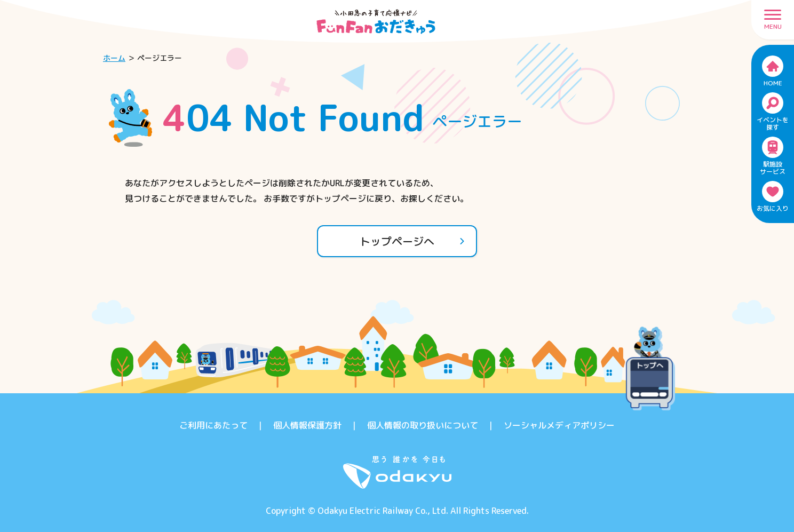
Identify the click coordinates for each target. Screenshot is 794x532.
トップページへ (412, 241)
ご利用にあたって (213, 425)
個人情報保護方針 (307, 425)
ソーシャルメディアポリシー (559, 425)
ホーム (114, 58)
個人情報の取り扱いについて (423, 425)
